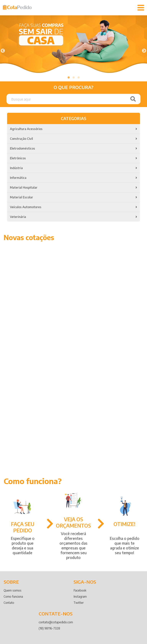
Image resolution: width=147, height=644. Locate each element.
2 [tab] (73, 78)
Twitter (79, 603)
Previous (2, 50)
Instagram (80, 597)
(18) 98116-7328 (49, 628)
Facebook (80, 590)
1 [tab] (69, 78)
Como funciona (13, 597)
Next (144, 50)
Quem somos (13, 590)
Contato (9, 603)
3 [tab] (78, 78)
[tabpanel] (73, 45)
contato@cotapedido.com (56, 622)
